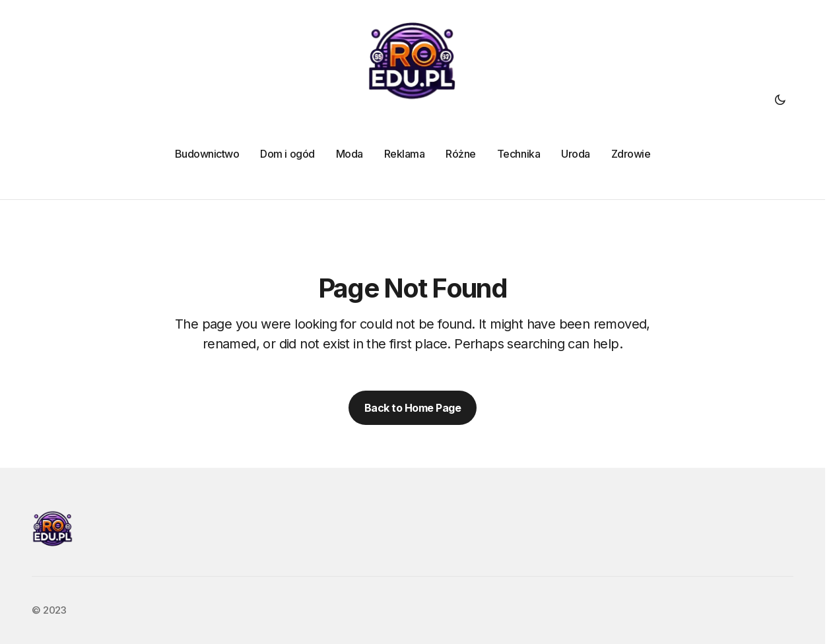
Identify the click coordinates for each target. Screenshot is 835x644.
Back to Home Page (413, 408)
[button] (780, 100)
